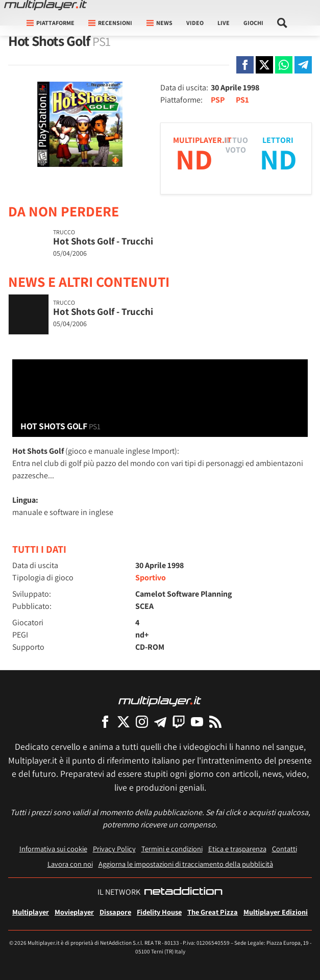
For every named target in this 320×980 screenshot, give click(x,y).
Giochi (253, 23)
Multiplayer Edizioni (276, 912)
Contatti (285, 849)
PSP (218, 100)
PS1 (242, 100)
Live (224, 23)
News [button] (159, 23)
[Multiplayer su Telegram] (160, 721)
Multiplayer (31, 912)
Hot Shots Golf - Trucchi (103, 241)
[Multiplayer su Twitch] (179, 721)
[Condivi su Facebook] (245, 65)
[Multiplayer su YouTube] (197, 721)
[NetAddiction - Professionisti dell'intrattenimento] (183, 892)
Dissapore (115, 912)
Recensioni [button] (110, 23)
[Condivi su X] (264, 65)
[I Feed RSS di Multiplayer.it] (215, 721)
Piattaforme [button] (51, 23)
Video (195, 23)
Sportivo (151, 578)
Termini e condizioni (172, 849)
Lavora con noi (70, 864)
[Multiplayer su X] (124, 721)
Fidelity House (159, 912)
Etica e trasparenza (237, 849)
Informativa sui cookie (53, 849)
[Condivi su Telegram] (303, 65)
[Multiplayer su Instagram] (142, 721)
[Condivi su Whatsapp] (284, 65)
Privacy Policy (114, 849)
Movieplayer (74, 912)
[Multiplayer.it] (45, 5)
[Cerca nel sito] (282, 23)
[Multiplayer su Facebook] (105, 721)
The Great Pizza (213, 912)
